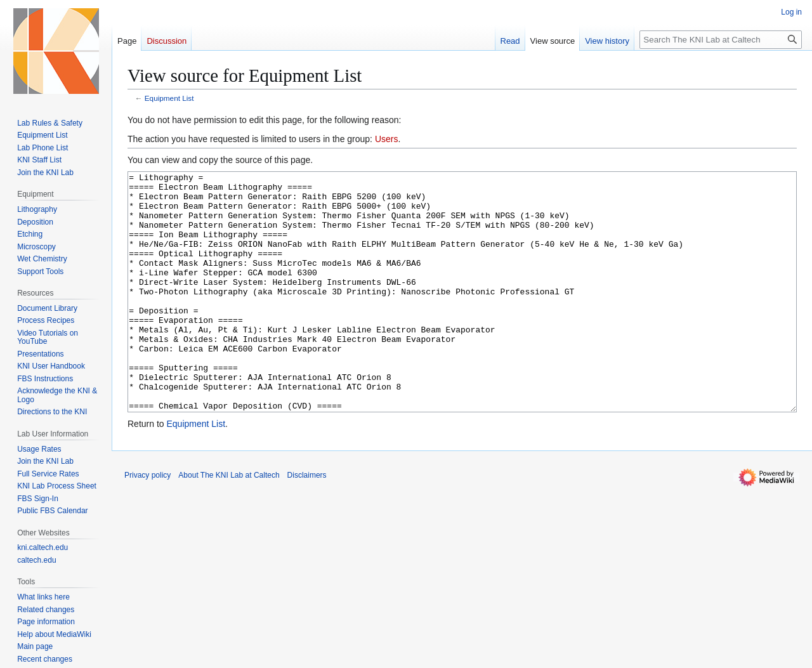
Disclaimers (307, 523)
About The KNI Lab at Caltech (229, 523)
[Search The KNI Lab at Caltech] (721, 40)
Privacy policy (147, 523)
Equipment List (169, 98)
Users (387, 139)
